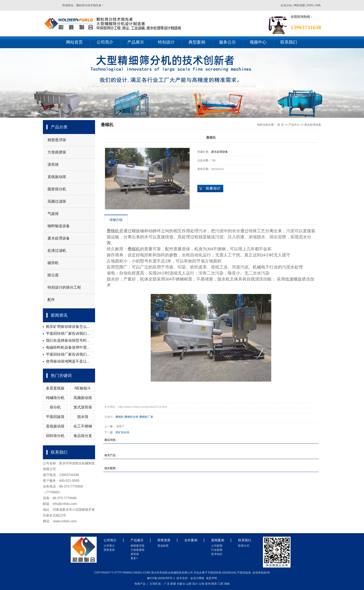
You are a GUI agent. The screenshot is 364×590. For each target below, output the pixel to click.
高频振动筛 (83, 398)
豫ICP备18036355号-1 (161, 578)
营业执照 (163, 546)
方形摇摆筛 (57, 152)
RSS (310, 5)
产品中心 (294, 125)
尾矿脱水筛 (122, 432)
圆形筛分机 (57, 189)
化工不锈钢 (83, 426)
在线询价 (210, 188)
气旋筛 (53, 214)
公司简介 (105, 42)
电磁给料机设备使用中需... (68, 347)
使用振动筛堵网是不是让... (68, 361)
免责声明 (211, 578)
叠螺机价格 (131, 417)
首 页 (280, 125)
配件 (51, 300)
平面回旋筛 (55, 417)
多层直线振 (55, 388)
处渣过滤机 (57, 250)
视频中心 (258, 42)
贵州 (208, 584)
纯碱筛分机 (55, 398)
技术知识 (217, 554)
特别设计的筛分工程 (64, 287)
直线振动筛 (57, 177)
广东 (167, 584)
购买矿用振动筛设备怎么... (68, 327)
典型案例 (197, 42)
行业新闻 (217, 550)
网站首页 (74, 42)
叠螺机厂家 (146, 417)
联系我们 (289, 42)
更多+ (134, 558)
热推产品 (140, 584)
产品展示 (136, 42)
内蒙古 (181, 584)
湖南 (227, 584)
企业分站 (286, 5)
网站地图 (300, 5)
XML (318, 5)
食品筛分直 (83, 436)
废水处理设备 (59, 238)
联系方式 (244, 546)
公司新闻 (217, 546)
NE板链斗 (83, 388)
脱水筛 (83, 417)
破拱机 (53, 263)
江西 (220, 584)
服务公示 (227, 42)
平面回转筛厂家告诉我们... (68, 333)
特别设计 (166, 42)
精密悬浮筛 (57, 140)
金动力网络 (197, 578)
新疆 (173, 584)
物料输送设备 (59, 226)
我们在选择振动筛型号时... (68, 340)
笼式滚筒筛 (83, 407)
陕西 (214, 584)
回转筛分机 (55, 436)
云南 (201, 584)
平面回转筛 (214, 573)
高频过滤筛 (57, 201)
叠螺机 (120, 417)
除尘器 (53, 275)
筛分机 (55, 407)
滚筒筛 (53, 164)
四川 (195, 584)
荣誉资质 (109, 550)
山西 (189, 584)
